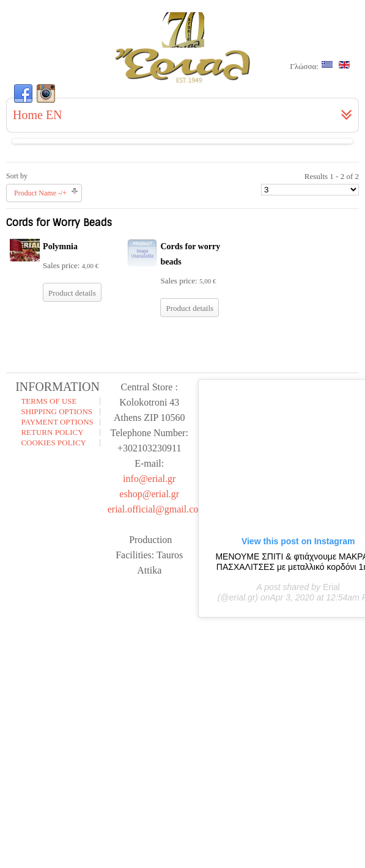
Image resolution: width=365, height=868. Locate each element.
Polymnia (60, 246)
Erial (331, 587)
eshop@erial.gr (149, 494)
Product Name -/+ (40, 193)
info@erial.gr (149, 479)
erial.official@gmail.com (157, 509)
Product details (72, 293)
